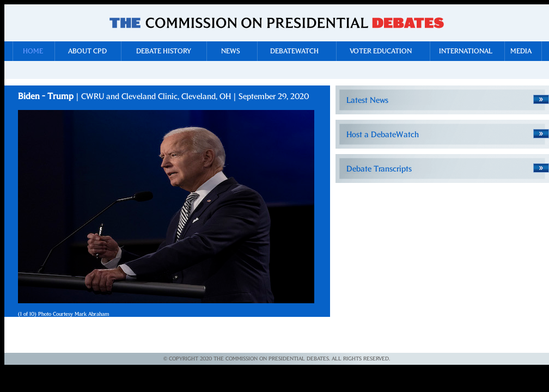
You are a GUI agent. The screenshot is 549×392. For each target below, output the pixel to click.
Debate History (164, 51)
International (466, 51)
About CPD (87, 51)
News (231, 51)
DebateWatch (294, 51)
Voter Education (381, 51)
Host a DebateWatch (383, 135)
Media (521, 51)
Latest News (367, 100)
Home (33, 51)
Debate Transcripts (379, 169)
